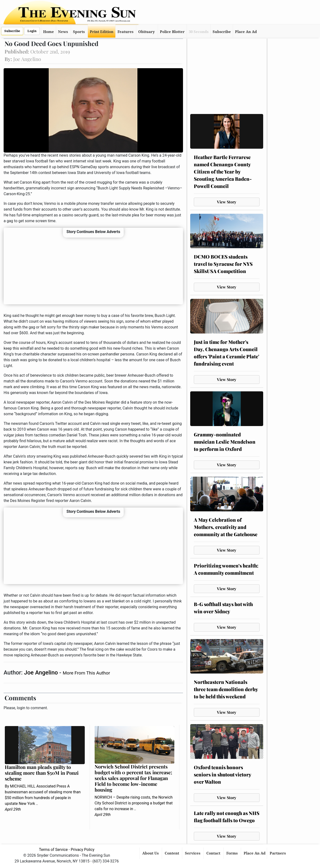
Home (49, 32)
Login (32, 31)
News (63, 32)
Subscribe (12, 31)
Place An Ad (246, 32)
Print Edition (102, 32)
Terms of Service (53, 850)
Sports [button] (79, 32)
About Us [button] (151, 853)
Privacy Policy (83, 850)
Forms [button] (232, 853)
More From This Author (86, 673)
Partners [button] (278, 853)
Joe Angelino (42, 673)
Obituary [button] (147, 32)
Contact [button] (214, 853)
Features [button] (125, 32)
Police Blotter (172, 32)
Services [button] (193, 853)
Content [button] (172, 853)
